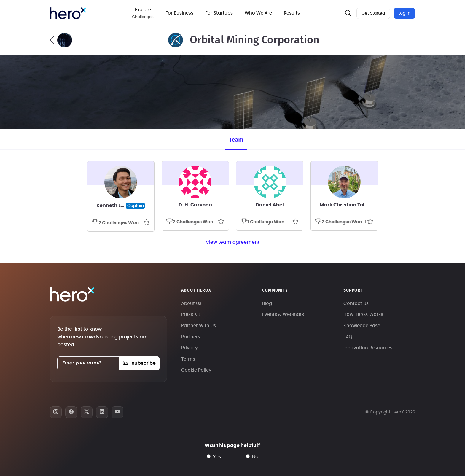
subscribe (139, 363)
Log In (404, 13)
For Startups (219, 13)
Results (292, 13)
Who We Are (259, 13)
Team (236, 140)
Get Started (373, 13)
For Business (180, 13)
